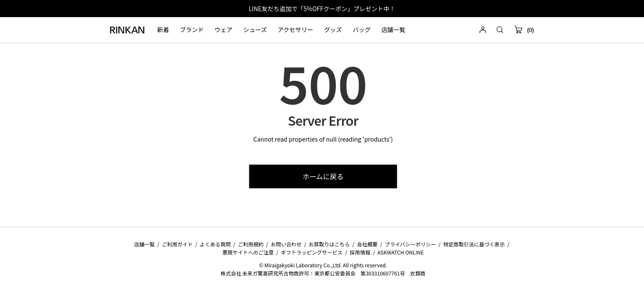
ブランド (192, 30)
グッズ (333, 30)
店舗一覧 (394, 30)
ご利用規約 (251, 244)
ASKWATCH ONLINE (400, 252)
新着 (163, 30)
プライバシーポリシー (410, 244)
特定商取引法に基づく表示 (474, 244)
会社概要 (367, 244)
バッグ (362, 30)
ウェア (224, 30)
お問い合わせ (286, 244)
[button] (500, 30)
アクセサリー (295, 30)
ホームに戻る (323, 176)
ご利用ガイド (177, 244)
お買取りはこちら (329, 244)
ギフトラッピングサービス (312, 252)
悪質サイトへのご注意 (248, 252)
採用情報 (360, 252)
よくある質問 (215, 244)
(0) (524, 30)
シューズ (255, 30)
